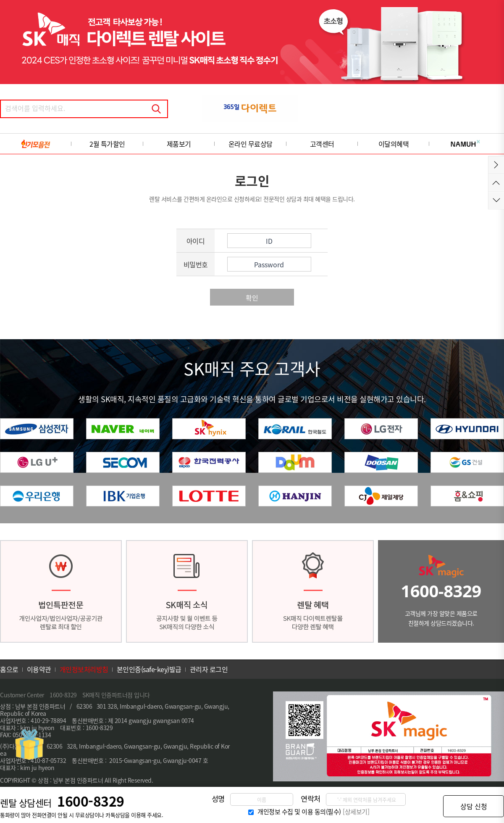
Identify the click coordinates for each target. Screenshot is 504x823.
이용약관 (39, 669)
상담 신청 (474, 806)
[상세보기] (356, 812)
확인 (252, 298)
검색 (156, 109)
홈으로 (9, 669)
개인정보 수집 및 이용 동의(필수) (299, 812)
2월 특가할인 (107, 144)
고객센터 (322, 144)
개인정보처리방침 (84, 669)
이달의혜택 (394, 144)
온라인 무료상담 (251, 144)
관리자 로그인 (209, 669)
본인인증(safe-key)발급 (149, 669)
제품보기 (179, 144)
